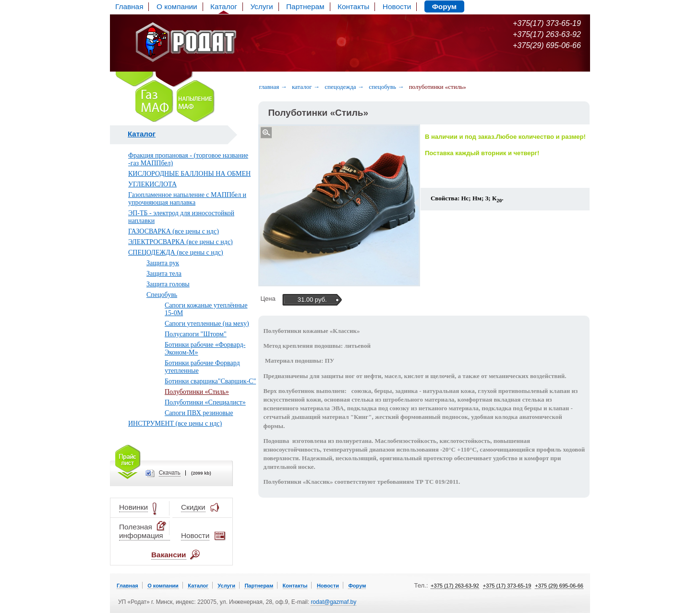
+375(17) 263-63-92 (547, 34)
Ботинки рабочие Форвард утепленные (202, 367)
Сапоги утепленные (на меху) (207, 324)
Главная (129, 6)
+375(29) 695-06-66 (547, 45)
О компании (177, 6)
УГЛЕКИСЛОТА (152, 184)
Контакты (353, 6)
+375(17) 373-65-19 (547, 23)
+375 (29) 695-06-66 (559, 586)
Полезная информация (144, 531)
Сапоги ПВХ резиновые (199, 413)
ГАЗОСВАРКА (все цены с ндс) (174, 231)
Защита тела (164, 274)
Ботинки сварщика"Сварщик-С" (210, 381)
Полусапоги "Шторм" (196, 334)
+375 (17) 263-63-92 (455, 586)
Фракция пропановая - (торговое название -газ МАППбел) (188, 159)
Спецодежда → (344, 87)
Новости (397, 6)
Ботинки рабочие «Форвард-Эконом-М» (205, 349)
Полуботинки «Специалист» (205, 402)
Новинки (133, 508)
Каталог (224, 6)
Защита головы (168, 284)
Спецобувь (162, 295)
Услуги (261, 6)
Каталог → (306, 87)
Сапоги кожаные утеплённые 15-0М (206, 309)
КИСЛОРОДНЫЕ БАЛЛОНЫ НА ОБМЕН (189, 174)
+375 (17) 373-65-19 (507, 586)
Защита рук (163, 263)
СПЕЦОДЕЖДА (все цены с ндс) (176, 252)
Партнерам (305, 6)
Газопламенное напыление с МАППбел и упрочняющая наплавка (187, 199)
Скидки (193, 508)
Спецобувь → (386, 87)
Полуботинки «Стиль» (197, 392)
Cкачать (170, 473)
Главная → (273, 87)
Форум (444, 6)
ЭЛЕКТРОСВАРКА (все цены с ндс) (181, 242)
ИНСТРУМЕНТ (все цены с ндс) (175, 423)
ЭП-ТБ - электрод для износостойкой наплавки (181, 217)
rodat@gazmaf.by (333, 602)
